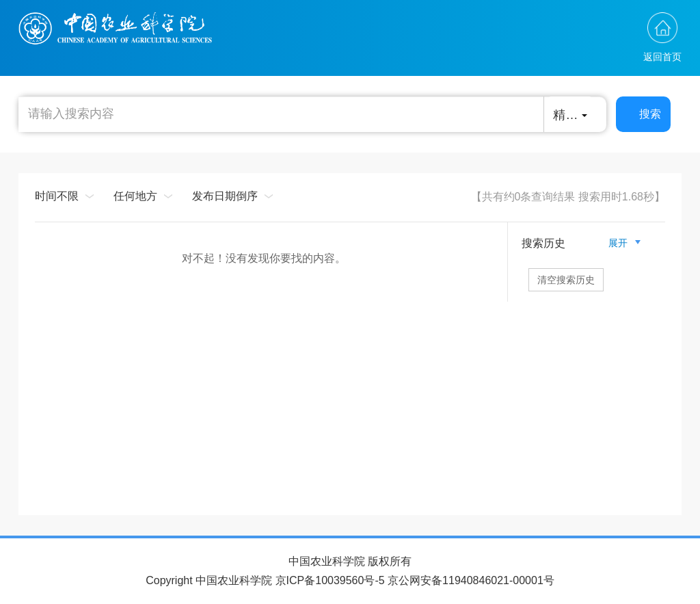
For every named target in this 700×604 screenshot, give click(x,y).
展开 (623, 243)
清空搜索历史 (566, 280)
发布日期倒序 (225, 196)
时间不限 (57, 196)
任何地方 (135, 196)
